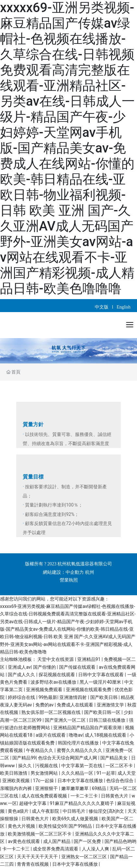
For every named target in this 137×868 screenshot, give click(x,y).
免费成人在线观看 (75, 705)
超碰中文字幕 (33, 803)
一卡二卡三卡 (85, 796)
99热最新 (48, 697)
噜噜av (76, 735)
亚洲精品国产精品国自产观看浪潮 (88, 728)
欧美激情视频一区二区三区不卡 (40, 834)
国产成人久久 (22, 675)
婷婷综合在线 (22, 697)
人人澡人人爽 (96, 849)
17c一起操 (44, 781)
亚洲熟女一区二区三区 (85, 857)
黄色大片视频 (22, 826)
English (124, 307)
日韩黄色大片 (115, 796)
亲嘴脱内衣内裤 (16, 788)
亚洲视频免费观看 (45, 690)
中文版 (102, 307)
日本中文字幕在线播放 (81, 781)
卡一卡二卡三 (16, 849)
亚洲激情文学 (111, 705)
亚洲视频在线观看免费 (89, 690)
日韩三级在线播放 (108, 720)
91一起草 (106, 773)
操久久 (25, 766)
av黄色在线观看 (24, 841)
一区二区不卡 (120, 766)
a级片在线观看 (51, 735)
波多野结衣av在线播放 (54, 682)
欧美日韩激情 (14, 773)
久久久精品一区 (78, 773)
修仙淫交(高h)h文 (107, 811)
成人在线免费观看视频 (45, 796)
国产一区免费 (88, 841)
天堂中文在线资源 (56, 659)
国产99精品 (81, 826)
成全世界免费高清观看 (56, 849)
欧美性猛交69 (53, 826)
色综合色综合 (120, 781)
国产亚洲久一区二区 (66, 720)
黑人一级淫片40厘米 (101, 682)
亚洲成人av (19, 667)
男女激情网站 (45, 773)
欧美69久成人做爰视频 (76, 819)
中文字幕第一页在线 (82, 766)
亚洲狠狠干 (47, 788)
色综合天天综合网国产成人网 (68, 758)
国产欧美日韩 (104, 697)
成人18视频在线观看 (106, 735)
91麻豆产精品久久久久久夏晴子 (82, 803)
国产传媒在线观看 (78, 667)
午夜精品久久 (40, 750)
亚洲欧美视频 (16, 781)
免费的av (45, 705)
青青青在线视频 (33, 864)
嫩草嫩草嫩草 (75, 788)
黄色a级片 (19, 811)
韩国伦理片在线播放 (79, 743)
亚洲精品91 (89, 659)
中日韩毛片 (75, 811)
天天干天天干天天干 (38, 857)
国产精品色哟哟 (120, 841)
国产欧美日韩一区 (103, 712)
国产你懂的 (45, 667)
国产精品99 (24, 758)
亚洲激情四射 (74, 697)
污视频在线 (47, 766)
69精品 (100, 788)
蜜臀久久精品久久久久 (80, 750)
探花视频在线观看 (57, 675)
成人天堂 (127, 773)
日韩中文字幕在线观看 (101, 675)
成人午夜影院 (46, 811)
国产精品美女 (114, 758)
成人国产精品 (57, 841)
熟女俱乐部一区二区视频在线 (51, 712)
